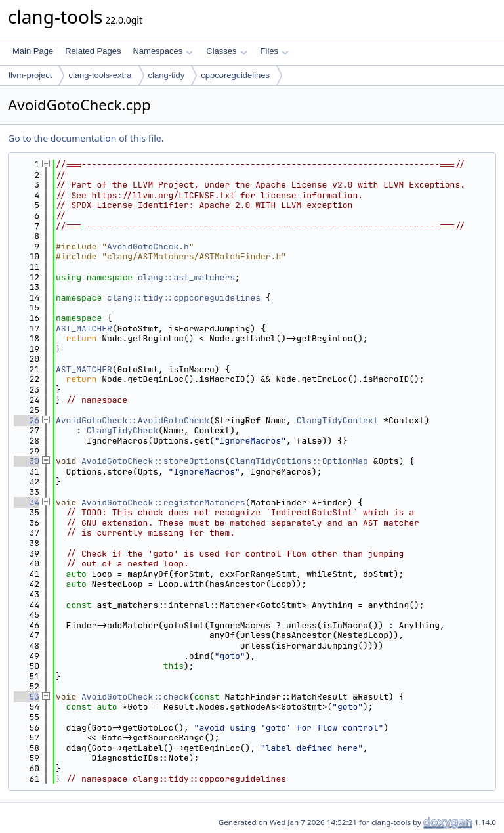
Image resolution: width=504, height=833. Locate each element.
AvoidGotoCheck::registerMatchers (163, 502)
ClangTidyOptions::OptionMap (299, 461)
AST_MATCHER (84, 329)
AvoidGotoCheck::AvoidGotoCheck (133, 420)
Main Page (33, 51)
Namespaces (162, 51)
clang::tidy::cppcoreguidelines (184, 298)
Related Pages (93, 51)
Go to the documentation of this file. (86, 138)
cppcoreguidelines (235, 75)
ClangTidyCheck (122, 430)
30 (27, 461)
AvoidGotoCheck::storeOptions (153, 461)
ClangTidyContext (338, 420)
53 (27, 697)
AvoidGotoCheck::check (135, 697)
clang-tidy (167, 75)
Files (275, 51)
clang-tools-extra (100, 75)
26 (27, 420)
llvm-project (30, 75)
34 (27, 502)
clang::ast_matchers (186, 277)
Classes (226, 51)
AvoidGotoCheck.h (148, 246)
